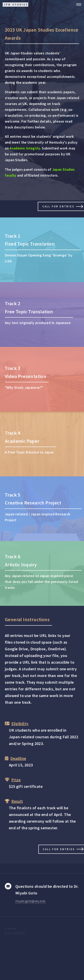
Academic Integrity (25, 148)
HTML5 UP (19, 933)
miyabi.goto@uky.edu (30, 901)
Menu (78, 4)
